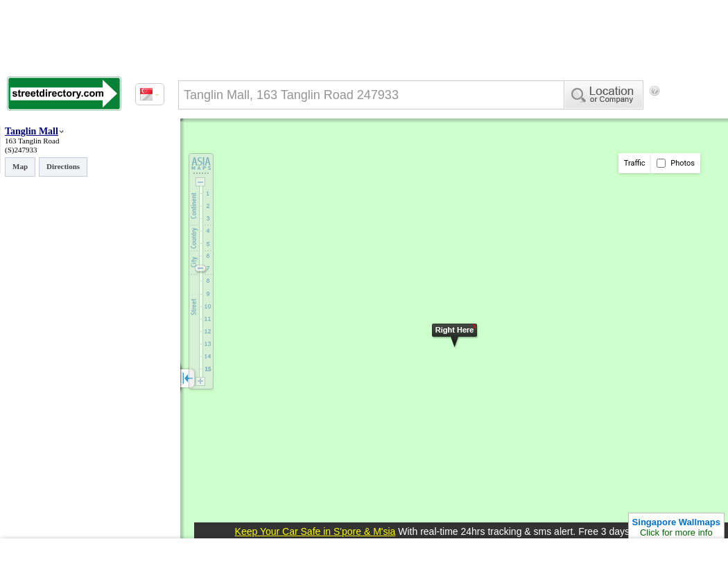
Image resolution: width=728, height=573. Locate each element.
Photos (676, 163)
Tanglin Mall (32, 131)
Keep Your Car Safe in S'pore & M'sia (315, 531)
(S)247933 (21, 150)
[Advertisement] (236, 148)
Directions (63, 166)
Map (20, 166)
